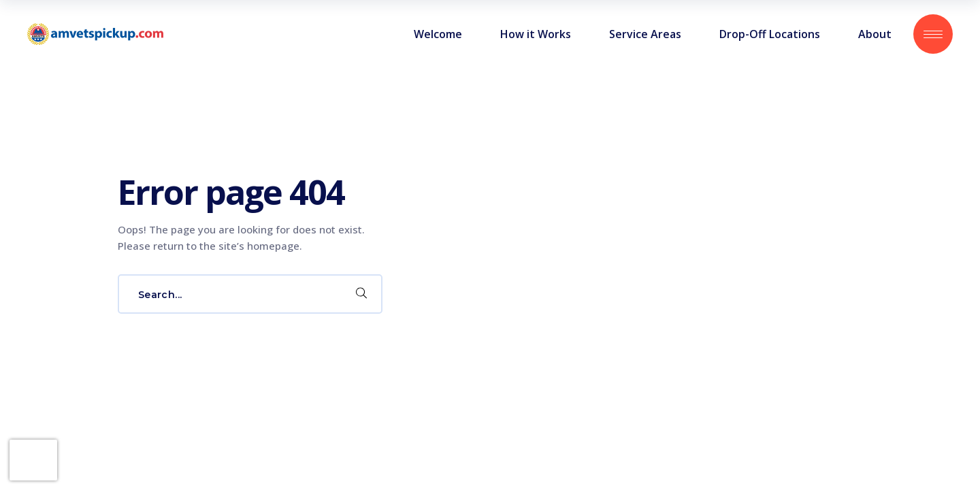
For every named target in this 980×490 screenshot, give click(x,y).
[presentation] (33, 460)
